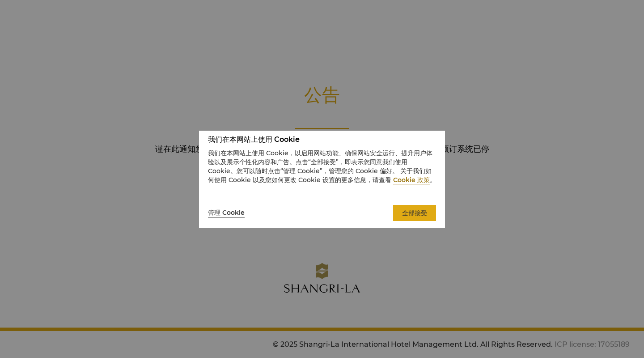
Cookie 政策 (411, 180)
